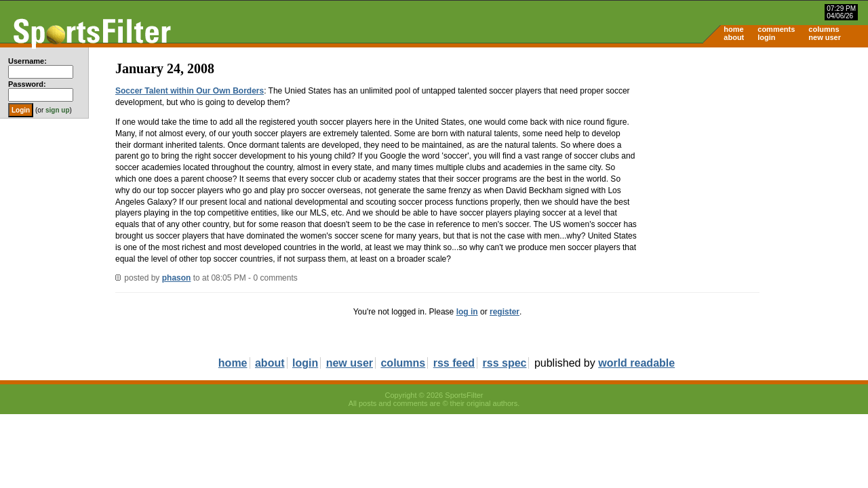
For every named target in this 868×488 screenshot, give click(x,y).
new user (825, 37)
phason (177, 278)
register (505, 312)
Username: (27, 61)
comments (776, 29)
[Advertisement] (753, 153)
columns (824, 29)
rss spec (505, 363)
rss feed (454, 363)
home (733, 29)
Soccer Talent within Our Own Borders (190, 91)
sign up (58, 110)
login (766, 37)
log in (467, 312)
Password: (27, 84)
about (734, 37)
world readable (636, 363)
